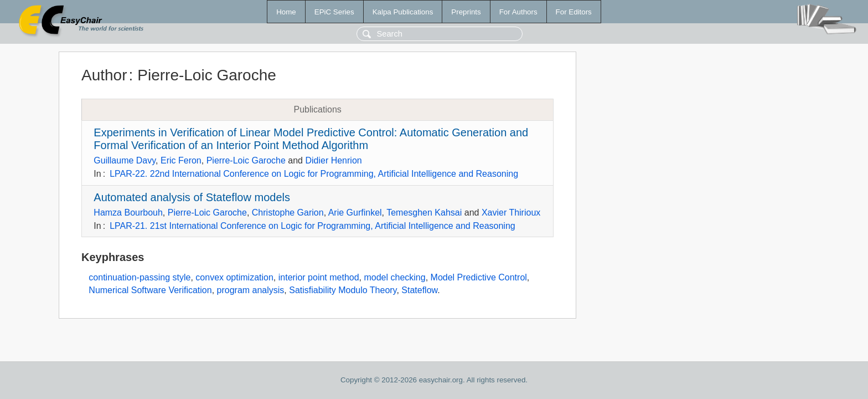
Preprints (466, 12)
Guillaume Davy (125, 160)
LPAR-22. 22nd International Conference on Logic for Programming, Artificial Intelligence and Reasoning (314, 174)
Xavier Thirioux (511, 213)
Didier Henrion (333, 160)
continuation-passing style (139, 277)
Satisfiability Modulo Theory (343, 290)
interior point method (319, 277)
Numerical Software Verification (150, 290)
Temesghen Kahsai (424, 213)
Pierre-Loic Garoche (246, 160)
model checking (394, 277)
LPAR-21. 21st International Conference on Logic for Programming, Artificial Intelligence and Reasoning (312, 226)
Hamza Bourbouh (128, 213)
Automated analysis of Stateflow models (192, 197)
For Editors (574, 12)
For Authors (518, 12)
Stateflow (419, 290)
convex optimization (234, 277)
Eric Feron (181, 160)
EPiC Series (334, 12)
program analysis (251, 290)
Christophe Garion (288, 213)
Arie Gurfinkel (355, 213)
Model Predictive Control (479, 277)
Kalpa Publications (403, 12)
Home (286, 12)
